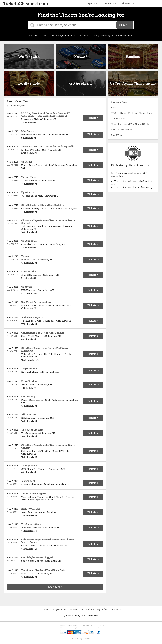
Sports (93, 4)
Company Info (59, 609)
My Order (102, 609)
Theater (128, 4)
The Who (116, 135)
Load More (55, 587)
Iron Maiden (118, 119)
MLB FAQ (115, 609)
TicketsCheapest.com (26, 4)
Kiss (113, 108)
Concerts (110, 4)
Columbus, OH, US (18, 106)
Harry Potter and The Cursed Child (130, 124)
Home (45, 609)
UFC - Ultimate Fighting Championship (133, 113)
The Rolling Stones (122, 130)
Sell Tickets (88, 609)
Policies (74, 609)
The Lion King (119, 102)
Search (125, 25)
